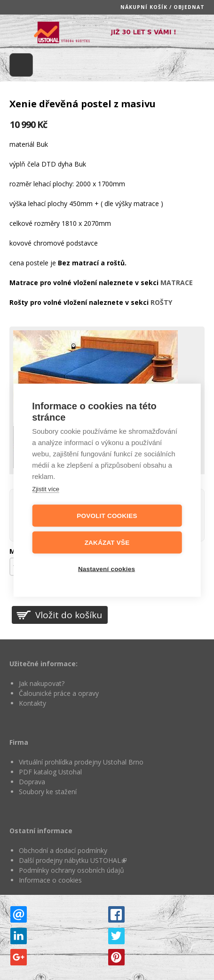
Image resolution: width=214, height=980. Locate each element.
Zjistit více (46, 489)
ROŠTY (161, 302)
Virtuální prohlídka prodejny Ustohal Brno (81, 762)
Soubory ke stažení (48, 792)
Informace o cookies (50, 880)
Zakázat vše (107, 542)
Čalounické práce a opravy (59, 693)
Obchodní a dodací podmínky (63, 850)
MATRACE (177, 283)
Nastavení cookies (107, 569)
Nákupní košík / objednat (162, 7)
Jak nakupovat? (42, 683)
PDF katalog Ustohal (50, 772)
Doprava (32, 782)
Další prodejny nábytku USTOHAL (73, 860)
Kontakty (32, 703)
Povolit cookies (107, 515)
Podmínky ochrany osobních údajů (71, 870)
